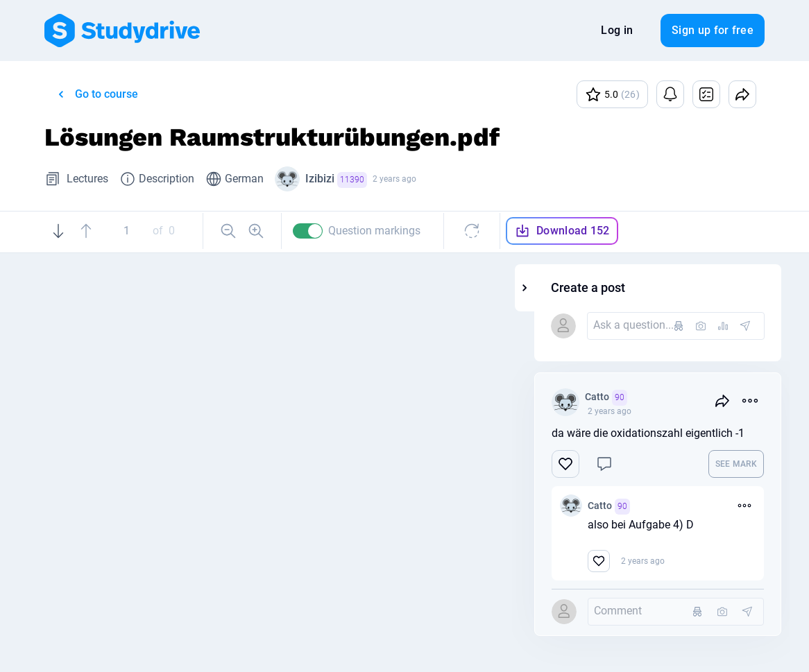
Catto (677, 398)
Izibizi (336, 180)
